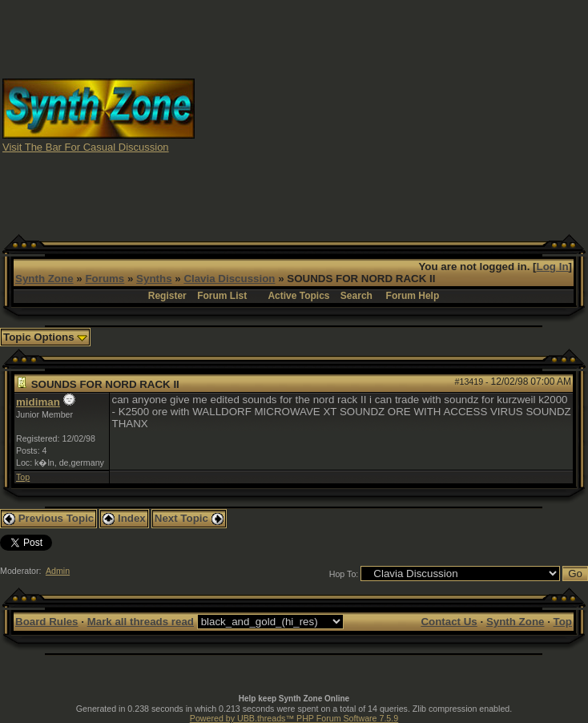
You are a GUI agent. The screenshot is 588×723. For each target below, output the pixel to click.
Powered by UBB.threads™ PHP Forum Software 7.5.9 (294, 718)
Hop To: (344, 574)
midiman (38, 402)
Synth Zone (44, 279)
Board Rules (47, 622)
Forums (105, 279)
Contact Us (449, 622)
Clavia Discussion (229, 279)
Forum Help (413, 296)
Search (356, 296)
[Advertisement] (392, 115)
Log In (553, 267)
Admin (58, 571)
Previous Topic (48, 518)
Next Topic (189, 518)
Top (23, 477)
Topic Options (45, 337)
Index (124, 518)
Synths (154, 279)
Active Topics (298, 296)
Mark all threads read (141, 622)
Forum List (222, 296)
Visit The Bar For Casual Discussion (86, 147)
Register (167, 296)
